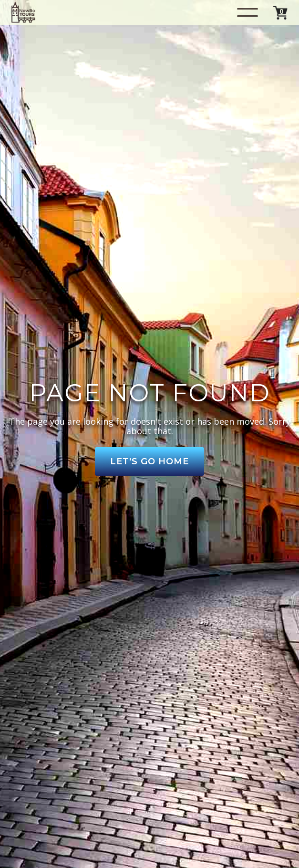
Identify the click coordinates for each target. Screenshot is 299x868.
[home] (23, 12)
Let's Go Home (149, 461)
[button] (247, 12)
